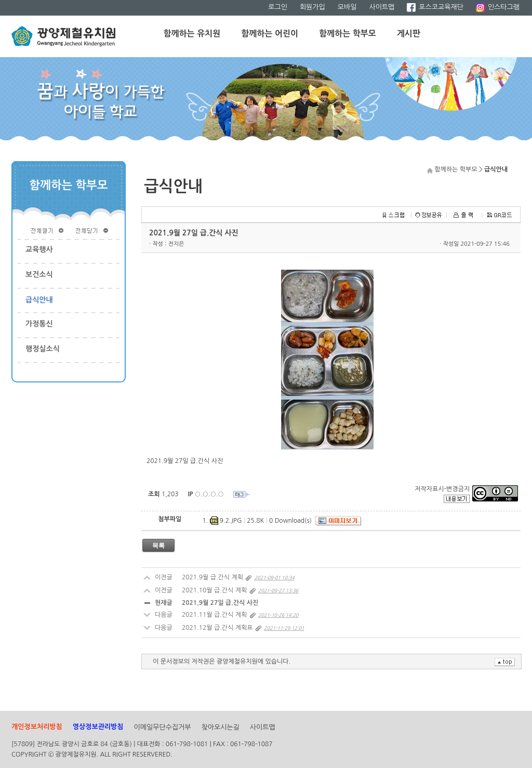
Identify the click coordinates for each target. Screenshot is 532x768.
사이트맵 (382, 7)
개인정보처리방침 (37, 727)
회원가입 (312, 7)
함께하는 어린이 (270, 34)
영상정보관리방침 (98, 727)
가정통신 (39, 324)
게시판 (409, 34)
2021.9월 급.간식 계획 (212, 577)
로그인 (278, 7)
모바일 (347, 7)
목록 (158, 546)
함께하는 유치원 (192, 34)
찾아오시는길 (221, 727)
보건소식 (39, 274)
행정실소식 (43, 349)
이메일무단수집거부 (163, 727)
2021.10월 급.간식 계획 (214, 590)
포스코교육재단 (435, 7)
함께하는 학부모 (348, 34)
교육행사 (39, 249)
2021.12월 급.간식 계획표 (217, 628)
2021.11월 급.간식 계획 (214, 615)
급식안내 (39, 300)
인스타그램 (498, 7)
